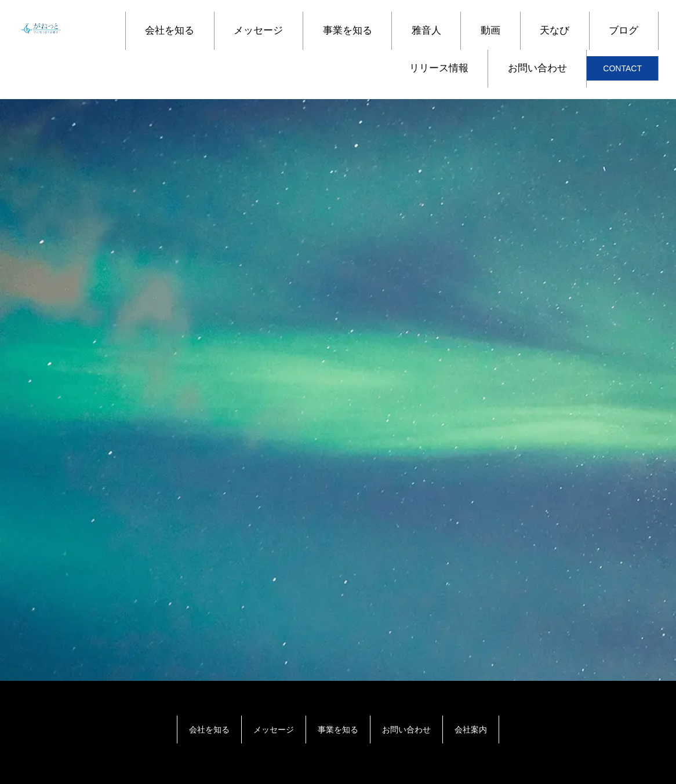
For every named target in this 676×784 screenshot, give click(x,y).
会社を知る (170, 30)
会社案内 (471, 730)
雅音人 (426, 30)
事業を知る (348, 30)
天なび (555, 30)
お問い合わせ (537, 68)
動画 (490, 30)
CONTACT (622, 68)
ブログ (624, 30)
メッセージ (258, 30)
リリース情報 (439, 68)
